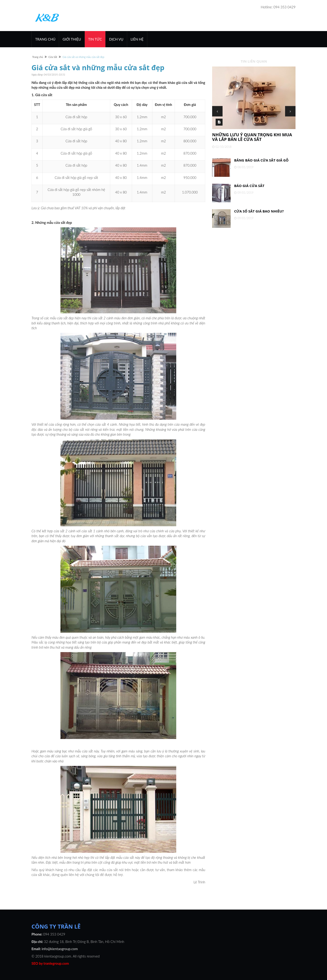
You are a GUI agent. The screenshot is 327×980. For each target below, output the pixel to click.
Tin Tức (95, 39)
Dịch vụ (116, 39)
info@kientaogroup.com (60, 949)
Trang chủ (45, 39)
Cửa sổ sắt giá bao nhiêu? (259, 211)
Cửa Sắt (53, 57)
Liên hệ (137, 39)
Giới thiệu (72, 39)
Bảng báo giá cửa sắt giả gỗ (261, 160)
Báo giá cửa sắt (249, 186)
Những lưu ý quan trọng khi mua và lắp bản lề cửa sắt (252, 137)
